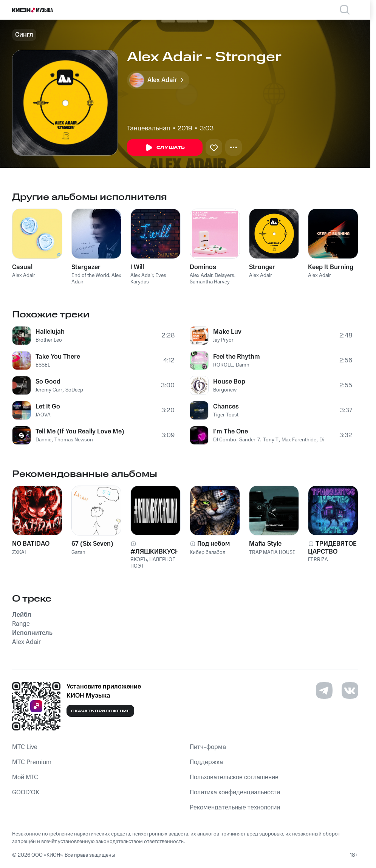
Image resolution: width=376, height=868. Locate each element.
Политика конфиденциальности (235, 792)
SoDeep (74, 390)
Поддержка (206, 762)
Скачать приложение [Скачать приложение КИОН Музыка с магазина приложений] (100, 711)
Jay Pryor (223, 340)
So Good (48, 382)
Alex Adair (24, 275)
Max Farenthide (299, 440)
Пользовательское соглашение (234, 777)
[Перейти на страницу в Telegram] (324, 690)
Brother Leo (49, 340)
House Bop (229, 382)
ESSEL (43, 365)
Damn (243, 365)
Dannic (43, 440)
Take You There (58, 357)
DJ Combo (225, 440)
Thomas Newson (74, 440)
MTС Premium (32, 762)
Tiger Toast (226, 415)
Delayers (224, 275)
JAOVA (43, 415)
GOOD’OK (26, 792)
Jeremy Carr (49, 390)
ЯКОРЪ (139, 560)
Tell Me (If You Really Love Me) (80, 432)
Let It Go (48, 407)
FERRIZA (318, 560)
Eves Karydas (148, 279)
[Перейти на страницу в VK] (350, 690)
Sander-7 (250, 440)
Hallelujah (50, 332)
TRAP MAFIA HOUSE (272, 552)
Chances (226, 407)
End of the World (90, 275)
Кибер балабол (207, 552)
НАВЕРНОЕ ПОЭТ (153, 563)
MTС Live (25, 747)
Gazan (78, 552)
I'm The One (231, 432)
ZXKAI (19, 552)
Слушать (165, 148)
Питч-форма (208, 747)
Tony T (271, 440)
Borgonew (225, 390)
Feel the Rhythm (237, 357)
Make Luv (227, 332)
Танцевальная (149, 128)
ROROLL (223, 365)
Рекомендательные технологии (235, 808)
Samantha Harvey (210, 282)
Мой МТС (25, 777)
